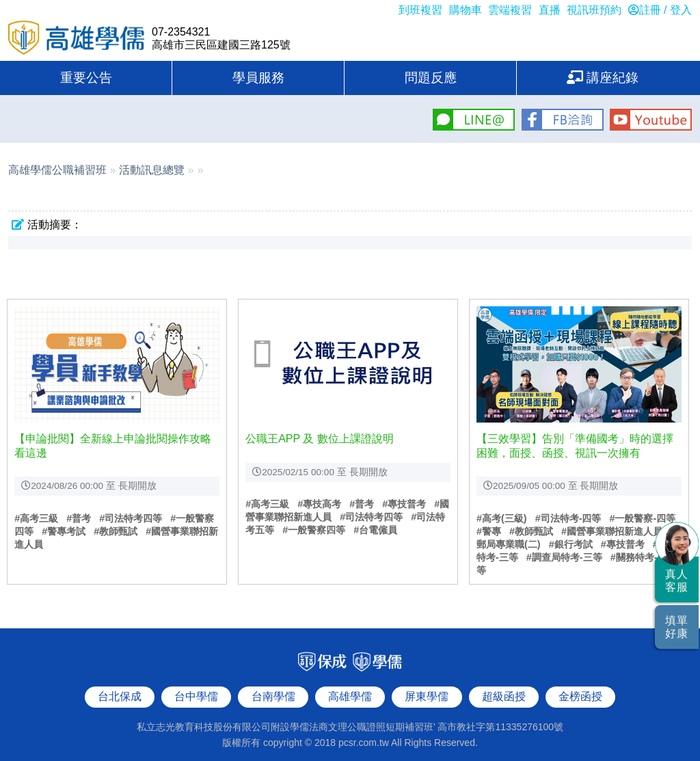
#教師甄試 (116, 531)
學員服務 (258, 78)
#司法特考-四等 (568, 518)
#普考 (79, 518)
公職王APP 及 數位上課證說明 (320, 439)
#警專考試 (64, 531)
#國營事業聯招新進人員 (612, 531)
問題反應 (431, 78)
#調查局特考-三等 (564, 557)
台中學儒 (196, 684)
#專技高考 (319, 504)
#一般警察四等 (314, 530)
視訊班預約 (594, 10)
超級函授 (504, 684)
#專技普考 (404, 504)
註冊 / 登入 (660, 10)
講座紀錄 (603, 78)
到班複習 (420, 10)
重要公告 (86, 78)
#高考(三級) (502, 518)
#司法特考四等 (131, 518)
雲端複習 (510, 10)
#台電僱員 (375, 530)
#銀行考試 (571, 544)
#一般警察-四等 (642, 518)
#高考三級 (36, 518)
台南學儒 (273, 684)
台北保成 (120, 684)
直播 (550, 10)
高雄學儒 (77, 39)
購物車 (466, 10)
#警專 (489, 531)
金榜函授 (580, 684)
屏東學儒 (427, 684)
